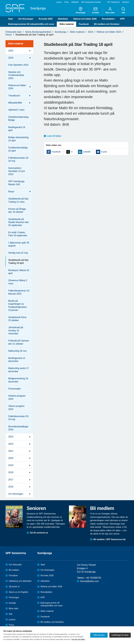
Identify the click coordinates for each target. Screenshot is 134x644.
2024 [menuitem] (11, 58)
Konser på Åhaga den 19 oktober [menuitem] (17, 210)
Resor (9, 35)
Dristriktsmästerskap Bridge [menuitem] (18, 119)
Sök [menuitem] (123, 10)
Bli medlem (14, 570)
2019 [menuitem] (11, 465)
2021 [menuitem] (11, 451)
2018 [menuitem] (11, 472)
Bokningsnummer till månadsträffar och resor (31, 24)
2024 (91, 32)
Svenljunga (60, 32)
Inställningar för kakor (120, 635)
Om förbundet (15, 565)
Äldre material (66, 24)
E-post (104, 152)
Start (11, 19)
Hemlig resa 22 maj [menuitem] (18, 253)
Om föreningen (26, 19)
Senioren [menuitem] (126, 2)
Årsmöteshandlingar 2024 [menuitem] (18, 428)
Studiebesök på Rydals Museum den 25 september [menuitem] (19, 222)
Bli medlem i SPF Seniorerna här (110, 539)
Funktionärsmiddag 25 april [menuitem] (18, 149)
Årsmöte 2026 (45, 19)
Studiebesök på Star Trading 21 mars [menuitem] (18, 200)
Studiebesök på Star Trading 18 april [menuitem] (18, 262)
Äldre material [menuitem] (16, 44)
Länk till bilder (54, 136)
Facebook (84, 24)
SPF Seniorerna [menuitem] (113, 2)
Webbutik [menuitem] (75, 2)
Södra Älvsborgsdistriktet (38, 32)
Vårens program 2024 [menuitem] (16, 408)
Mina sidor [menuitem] (110, 10)
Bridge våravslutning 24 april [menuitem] (18, 139)
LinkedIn (87, 152)
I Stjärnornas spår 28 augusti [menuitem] (19, 244)
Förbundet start (13, 32)
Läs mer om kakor (78, 639)
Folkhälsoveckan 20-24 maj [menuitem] (19, 159)
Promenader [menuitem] (14, 389)
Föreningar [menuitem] (81, 10)
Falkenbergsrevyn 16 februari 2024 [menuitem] (19, 292)
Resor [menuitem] (11, 192)
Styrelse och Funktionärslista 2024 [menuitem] (16, 75)
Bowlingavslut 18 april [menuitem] (17, 129)
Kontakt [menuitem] (95, 10)
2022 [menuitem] (11, 444)
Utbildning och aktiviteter (20, 581)
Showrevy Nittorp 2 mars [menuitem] (18, 282)
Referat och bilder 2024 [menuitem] (17, 87)
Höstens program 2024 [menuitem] (17, 397)
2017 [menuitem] (11, 480)
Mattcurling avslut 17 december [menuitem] (19, 370)
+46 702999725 (93, 578)
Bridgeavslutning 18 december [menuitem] (18, 380)
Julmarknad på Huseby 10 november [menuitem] (16, 330)
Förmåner (13, 576)
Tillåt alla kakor (99, 635)
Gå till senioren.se (39, 533)
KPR (122, 19)
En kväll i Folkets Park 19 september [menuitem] (18, 234)
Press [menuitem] (66, 2)
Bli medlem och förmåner (107, 24)
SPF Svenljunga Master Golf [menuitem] (16, 183)
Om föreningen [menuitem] (16, 494)
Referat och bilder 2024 (109, 32)
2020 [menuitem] (11, 458)
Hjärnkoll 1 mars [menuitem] (16, 110)
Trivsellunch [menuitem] (14, 96)
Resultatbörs (108, 19)
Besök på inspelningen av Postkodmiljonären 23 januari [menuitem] (17, 305)
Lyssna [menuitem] (59, 2)
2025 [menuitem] (11, 51)
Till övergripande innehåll (0, 0)
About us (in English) (18, 592)
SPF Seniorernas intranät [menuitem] (91, 2)
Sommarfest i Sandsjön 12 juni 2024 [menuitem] (17, 171)
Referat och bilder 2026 (85, 19)
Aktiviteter (63, 19)
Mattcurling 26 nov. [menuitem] (18, 351)
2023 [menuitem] (11, 437)
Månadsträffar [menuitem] (15, 103)
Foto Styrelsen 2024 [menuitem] (18, 65)
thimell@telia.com (90, 581)
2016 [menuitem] (11, 487)
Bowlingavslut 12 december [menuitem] (17, 360)
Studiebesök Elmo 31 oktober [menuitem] (17, 319)
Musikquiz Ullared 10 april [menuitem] (19, 272)
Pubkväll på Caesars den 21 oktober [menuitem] (19, 342)
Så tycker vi (14, 587)
